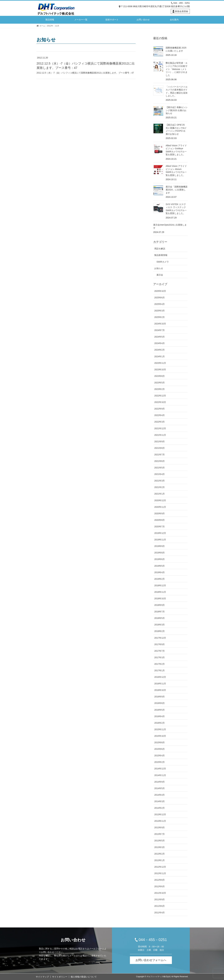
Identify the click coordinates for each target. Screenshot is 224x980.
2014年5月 (160, 788)
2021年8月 (160, 448)
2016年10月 (160, 690)
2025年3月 (160, 311)
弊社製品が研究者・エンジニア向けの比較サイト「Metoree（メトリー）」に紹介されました (177, 69)
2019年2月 (160, 579)
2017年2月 (160, 664)
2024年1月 (160, 356)
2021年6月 (160, 461)
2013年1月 (160, 860)
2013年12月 (160, 814)
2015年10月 (160, 736)
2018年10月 (160, 599)
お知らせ (159, 268)
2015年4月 (160, 756)
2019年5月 (160, 566)
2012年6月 (160, 886)
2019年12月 (160, 533)
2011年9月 (160, 899)
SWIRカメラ (163, 262)
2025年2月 (160, 317)
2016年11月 (160, 684)
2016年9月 (160, 697)
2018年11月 (160, 592)
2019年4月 (160, 572)
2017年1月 (160, 670)
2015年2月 (160, 762)
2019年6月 (160, 559)
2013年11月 (160, 821)
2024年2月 (160, 350)
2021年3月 (160, 481)
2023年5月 (160, 383)
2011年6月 (160, 906)
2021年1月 (160, 494)
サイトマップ (42, 977)
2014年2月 (160, 808)
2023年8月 (160, 376)
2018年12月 (160, 585)
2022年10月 (160, 402)
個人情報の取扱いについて (84, 977)
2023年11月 (160, 363)
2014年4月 (160, 795)
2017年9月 (160, 644)
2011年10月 (160, 893)
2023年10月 (160, 370)
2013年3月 (160, 847)
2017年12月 (160, 638)
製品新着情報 (161, 255)
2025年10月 (160, 291)
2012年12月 (160, 867)
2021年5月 (160, 468)
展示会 (160, 275)
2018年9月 (160, 605)
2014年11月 (160, 775)
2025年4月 (160, 304)
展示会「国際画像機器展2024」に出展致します (177, 190)
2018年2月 (160, 631)
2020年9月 (160, 513)
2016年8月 (160, 703)
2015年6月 (160, 749)
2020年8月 (160, 520)
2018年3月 (160, 625)
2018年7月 (160, 612)
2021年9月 (160, 441)
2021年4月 (160, 474)
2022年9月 (160, 409)
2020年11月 (160, 507)
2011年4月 (160, 913)
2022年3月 (160, 422)
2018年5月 (160, 618)
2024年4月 (160, 343)
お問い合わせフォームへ (151, 960)
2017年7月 (160, 651)
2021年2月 (160, 487)
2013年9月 (160, 827)
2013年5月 (160, 841)
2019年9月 (160, 546)
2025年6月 (160, 298)
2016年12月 (160, 677)
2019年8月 (160, 553)
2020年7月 (160, 527)
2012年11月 (160, 873)
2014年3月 (160, 801)
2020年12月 (160, 500)
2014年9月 (160, 782)
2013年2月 (160, 854)
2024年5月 (160, 337)
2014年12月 (160, 769)
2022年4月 (160, 415)
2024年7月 (160, 330)
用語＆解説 (160, 249)
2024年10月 (160, 324)
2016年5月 (160, 710)
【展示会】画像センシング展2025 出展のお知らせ (177, 110)
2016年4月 (160, 716)
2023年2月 (160, 389)
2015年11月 (160, 729)
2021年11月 (160, 435)
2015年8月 (160, 742)
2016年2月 (160, 723)
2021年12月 (160, 428)
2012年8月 (160, 880)
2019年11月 (160, 540)
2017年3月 (160, 657)
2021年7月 (160, 455)
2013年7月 (160, 834)
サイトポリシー (60, 977)
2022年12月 (160, 396)
